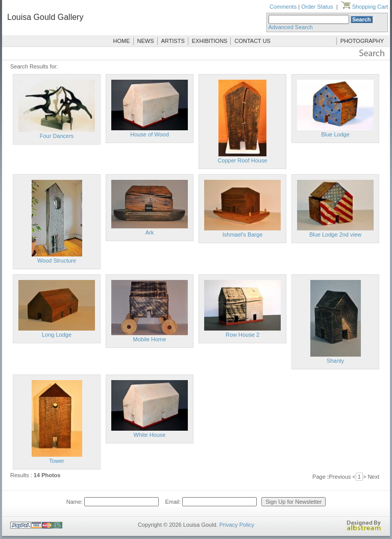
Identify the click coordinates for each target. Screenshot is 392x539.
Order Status (317, 7)
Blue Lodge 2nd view (335, 235)
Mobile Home (150, 339)
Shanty (335, 361)
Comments (283, 7)
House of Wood (150, 134)
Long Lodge (57, 335)
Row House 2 (242, 335)
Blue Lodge (335, 134)
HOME (122, 41)
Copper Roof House (242, 160)
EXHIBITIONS (210, 41)
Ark (150, 232)
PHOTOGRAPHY (362, 41)
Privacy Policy (237, 525)
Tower (56, 461)
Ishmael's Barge (243, 235)
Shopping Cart (364, 7)
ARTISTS (173, 41)
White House (150, 435)
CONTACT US (252, 41)
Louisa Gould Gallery (45, 17)
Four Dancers (57, 136)
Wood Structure (57, 261)
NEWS (146, 41)
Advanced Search (291, 27)
